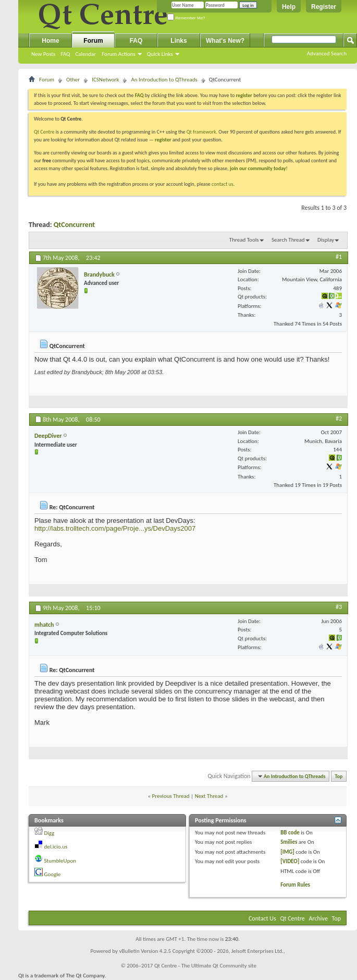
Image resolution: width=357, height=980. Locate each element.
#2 (339, 419)
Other (73, 80)
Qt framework (201, 132)
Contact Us (262, 918)
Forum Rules (295, 885)
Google (53, 874)
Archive (318, 918)
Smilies (289, 842)
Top (339, 776)
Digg (50, 833)
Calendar (85, 54)
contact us (223, 184)
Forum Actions (119, 54)
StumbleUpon (60, 861)
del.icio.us (56, 847)
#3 (339, 607)
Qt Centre (44, 132)
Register (324, 7)
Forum (93, 41)
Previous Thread (171, 796)
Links (178, 41)
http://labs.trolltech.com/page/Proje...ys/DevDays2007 (115, 528)
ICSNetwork (105, 80)
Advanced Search (327, 53)
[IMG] (287, 852)
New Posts (43, 54)
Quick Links (160, 54)
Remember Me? (186, 18)
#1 (339, 257)
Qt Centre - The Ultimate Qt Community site (205, 966)
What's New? (225, 41)
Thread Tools (244, 240)
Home (50, 41)
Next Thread (209, 796)
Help (289, 7)
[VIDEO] (290, 861)
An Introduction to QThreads (164, 80)
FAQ (65, 54)
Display (326, 240)
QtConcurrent (74, 225)
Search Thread (288, 240)
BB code (290, 833)
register (163, 140)
